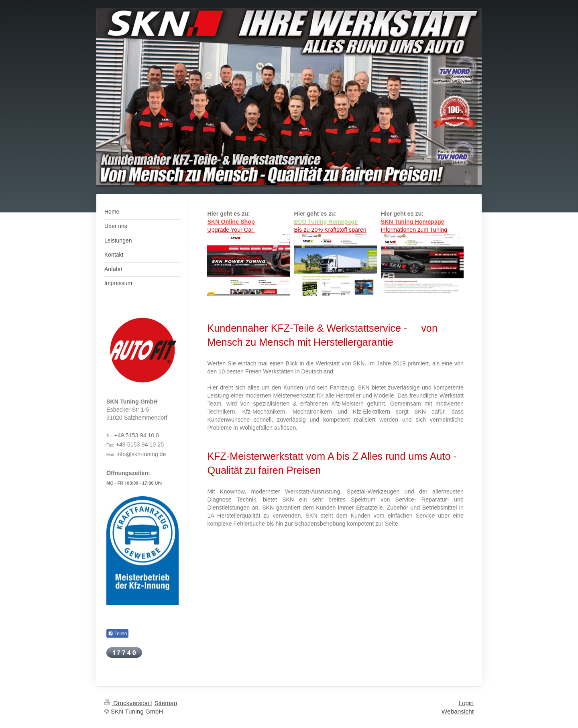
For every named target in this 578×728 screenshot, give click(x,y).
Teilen (117, 634)
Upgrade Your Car (231, 230)
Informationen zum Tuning (414, 230)
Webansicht (458, 711)
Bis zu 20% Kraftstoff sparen (330, 230)
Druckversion (128, 703)
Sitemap (166, 703)
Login (466, 703)
